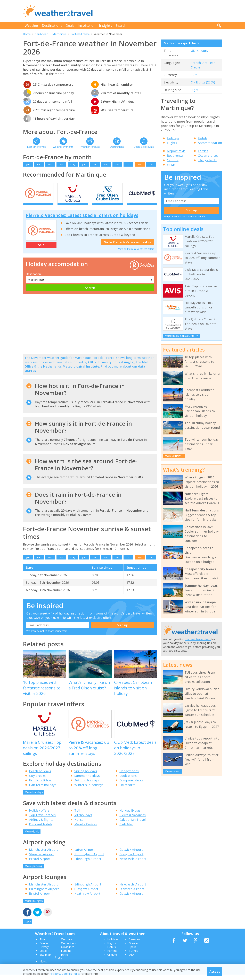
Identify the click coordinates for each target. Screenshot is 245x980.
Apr (61, 164)
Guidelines (68, 952)
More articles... (174, 456)
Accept (215, 971)
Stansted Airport (41, 860)
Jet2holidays (83, 820)
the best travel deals (198, 639)
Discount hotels (41, 830)
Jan (28, 164)
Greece (133, 949)
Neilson (80, 825)
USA (131, 960)
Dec (151, 164)
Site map (45, 960)
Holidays (173, 138)
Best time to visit (36, 147)
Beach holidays (40, 777)
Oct (129, 164)
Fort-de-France (80, 34)
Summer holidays (87, 781)
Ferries (203, 151)
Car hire (173, 160)
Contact (45, 949)
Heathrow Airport (87, 899)
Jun (84, 164)
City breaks (37, 781)
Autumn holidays (87, 786)
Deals (70, 25)
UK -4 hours (199, 51)
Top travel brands (42, 820)
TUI (77, 816)
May (73, 164)
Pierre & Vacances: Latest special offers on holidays (82, 221)
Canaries (134, 945)
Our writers (68, 949)
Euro (194, 75)
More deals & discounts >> (181, 336)
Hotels (203, 138)
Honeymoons (129, 777)
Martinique (59, 34)
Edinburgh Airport (88, 864)
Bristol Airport (40, 864)
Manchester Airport (44, 855)
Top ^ (28, 927)
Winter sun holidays (89, 790)
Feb (39, 164)
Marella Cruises (86, 830)
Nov (140, 164)
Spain (132, 952)
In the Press (62, 962)
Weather (32, 25)
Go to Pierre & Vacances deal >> (128, 248)
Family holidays (40, 786)
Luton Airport (84, 855)
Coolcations (128, 781)
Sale (41, 250)
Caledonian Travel (133, 825)
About (44, 945)
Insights (106, 25)
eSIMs (171, 165)
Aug (106, 164)
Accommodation (210, 143)
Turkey (133, 956)
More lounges (34, 906)
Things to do (207, 160)
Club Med (126, 830)
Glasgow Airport (131, 860)
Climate (112, 960)
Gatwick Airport (131, 855)
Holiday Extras (130, 816)
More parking (34, 872)
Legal (43, 956)
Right (195, 90)
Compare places (131, 786)
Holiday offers (39, 816)
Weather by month (63, 147)
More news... (173, 771)
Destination (33, 279)
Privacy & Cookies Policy (65, 974)
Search (121, 25)
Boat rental (175, 155)
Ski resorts (127, 790)
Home (27, 34)
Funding (66, 956)
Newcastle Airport (133, 864)
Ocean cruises (208, 155)
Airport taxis (176, 151)
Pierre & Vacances (133, 820)
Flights (172, 143)
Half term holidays (43, 790)
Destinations (52, 25)
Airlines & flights (41, 825)
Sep (117, 164)
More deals (32, 837)
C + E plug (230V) (203, 82)
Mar (50, 164)
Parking (112, 956)
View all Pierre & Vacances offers (136, 254)
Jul (95, 164)
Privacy (44, 952)
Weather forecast (90, 147)
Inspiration (87, 25)
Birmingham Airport (89, 860)
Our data (67, 945)
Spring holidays (86, 777)
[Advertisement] (160, 11)
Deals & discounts (144, 147)
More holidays (34, 798)
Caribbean (42, 34)
